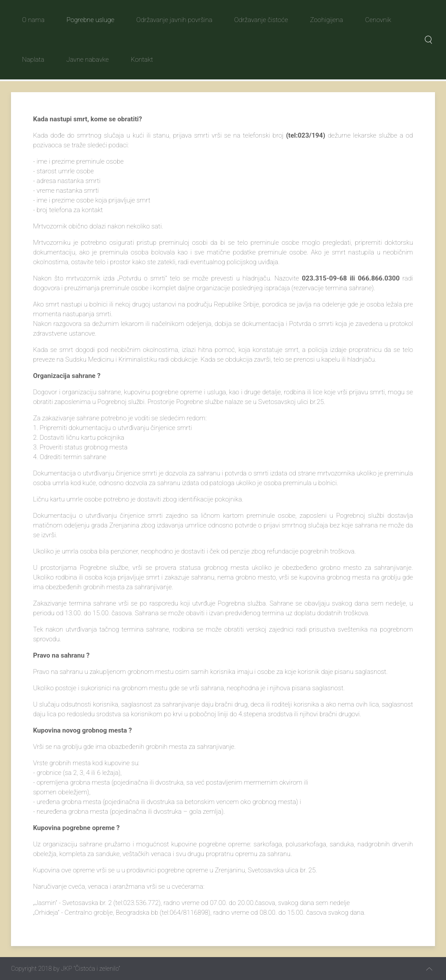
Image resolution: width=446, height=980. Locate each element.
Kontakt (142, 60)
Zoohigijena (327, 20)
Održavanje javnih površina (174, 20)
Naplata (33, 60)
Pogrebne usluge (90, 20)
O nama (33, 20)
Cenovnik (378, 20)
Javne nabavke (87, 60)
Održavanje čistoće (261, 20)
